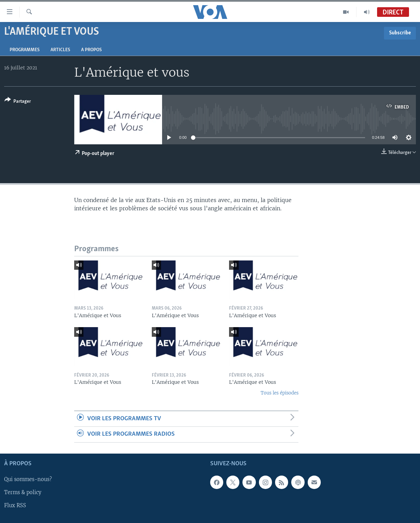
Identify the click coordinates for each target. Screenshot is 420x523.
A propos (91, 50)
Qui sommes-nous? (28, 479)
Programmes (25, 50)
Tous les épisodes (280, 393)
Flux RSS (15, 505)
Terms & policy (23, 492)
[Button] (18, 102)
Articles (60, 50)
